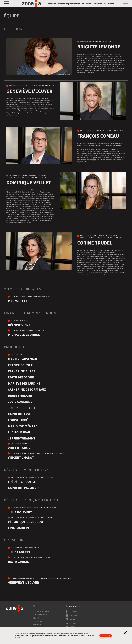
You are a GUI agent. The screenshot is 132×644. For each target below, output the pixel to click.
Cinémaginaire (39, 621)
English (125, 6)
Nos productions (41, 611)
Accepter (106, 636)
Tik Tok (73, 619)
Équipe (36, 618)
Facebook (73, 612)
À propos (37, 625)
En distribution (40, 615)
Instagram (74, 615)
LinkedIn (73, 623)
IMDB (72, 627)
